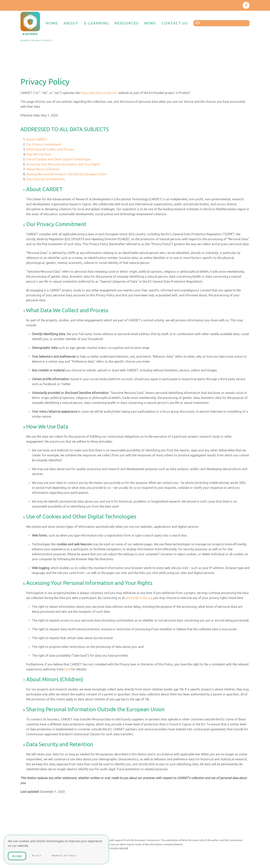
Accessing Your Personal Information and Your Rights (63, 164)
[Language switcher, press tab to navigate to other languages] (222, 23)
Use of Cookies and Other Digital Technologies (58, 159)
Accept (17, 856)
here (67, 669)
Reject (37, 856)
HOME (52, 23)
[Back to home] (31, 23)
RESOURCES (127, 23)
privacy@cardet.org (139, 598)
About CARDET (37, 139)
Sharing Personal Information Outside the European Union (66, 174)
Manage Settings (64, 856)
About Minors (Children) (43, 169)
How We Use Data (39, 154)
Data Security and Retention (46, 179)
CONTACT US (175, 23)
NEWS (150, 23)
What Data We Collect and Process (50, 149)
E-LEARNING (96, 23)
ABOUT (71, 23)
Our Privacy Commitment (44, 144)
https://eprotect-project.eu (99, 93)
